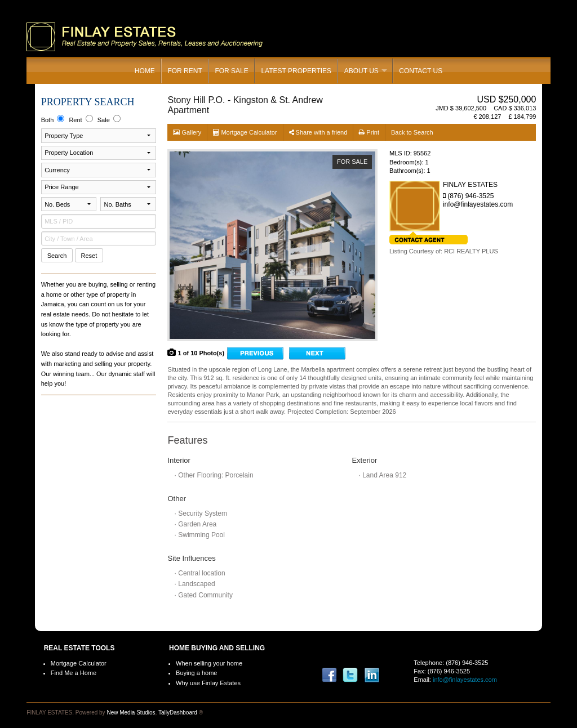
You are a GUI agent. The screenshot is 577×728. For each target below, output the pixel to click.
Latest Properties (296, 71)
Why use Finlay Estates (208, 683)
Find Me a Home (74, 673)
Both (53, 119)
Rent (81, 119)
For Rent (185, 71)
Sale (109, 119)
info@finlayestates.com (465, 680)
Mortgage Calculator (79, 663)
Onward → (317, 353)
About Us (361, 71)
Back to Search (412, 132)
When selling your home (209, 663)
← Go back (255, 353)
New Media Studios (131, 713)
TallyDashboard (178, 713)
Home (145, 71)
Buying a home (196, 673)
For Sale (231, 71)
